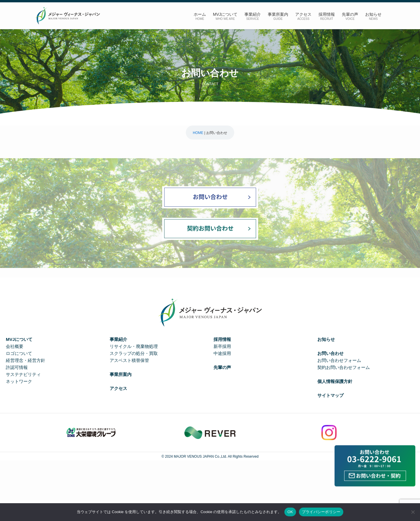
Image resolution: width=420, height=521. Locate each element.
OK (290, 512)
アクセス (118, 388)
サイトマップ (330, 395)
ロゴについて (19, 353)
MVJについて (19, 339)
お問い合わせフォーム (339, 360)
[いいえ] (413, 512)
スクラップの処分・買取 (134, 353)
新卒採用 (222, 346)
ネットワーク (19, 381)
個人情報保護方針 (335, 381)
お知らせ (326, 339)
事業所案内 (121, 374)
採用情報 (222, 339)
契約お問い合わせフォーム (344, 367)
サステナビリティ (23, 374)
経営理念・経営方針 (26, 360)
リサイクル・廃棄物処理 (134, 346)
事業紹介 (118, 339)
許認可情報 (17, 367)
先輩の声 (222, 367)
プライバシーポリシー (321, 512)
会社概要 (15, 346)
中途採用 (222, 353)
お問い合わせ (330, 353)
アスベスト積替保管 (129, 360)
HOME (198, 133)
